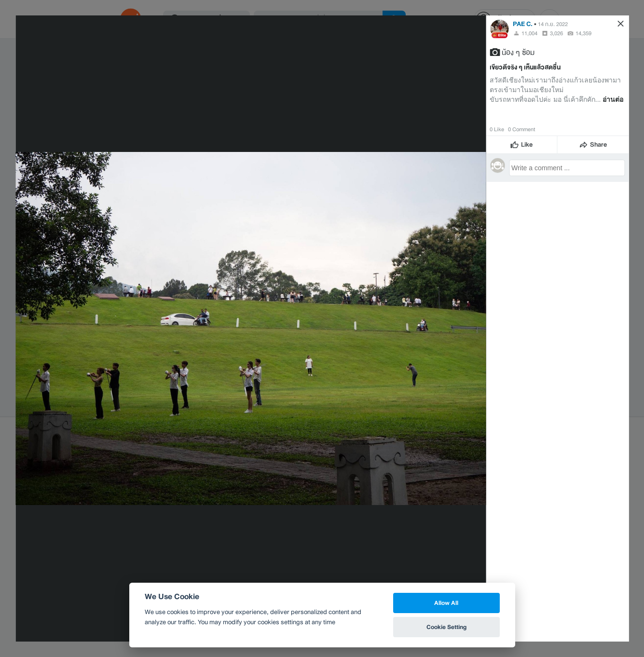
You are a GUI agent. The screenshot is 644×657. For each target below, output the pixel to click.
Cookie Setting (446, 627)
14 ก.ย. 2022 (553, 24)
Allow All (446, 603)
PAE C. (523, 24)
